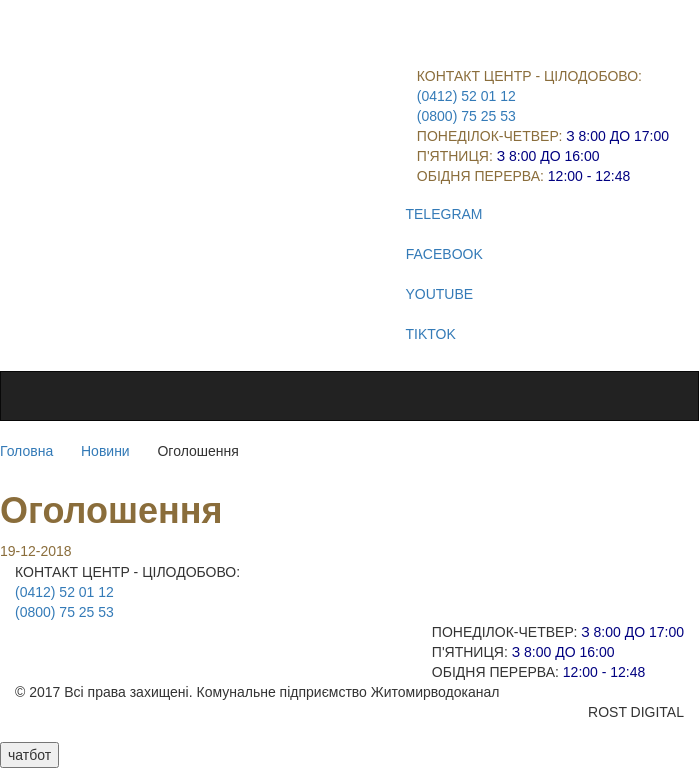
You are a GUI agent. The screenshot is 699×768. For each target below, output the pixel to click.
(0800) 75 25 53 (466, 116)
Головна (26, 451)
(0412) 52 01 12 (466, 96)
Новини (105, 451)
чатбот (29, 755)
